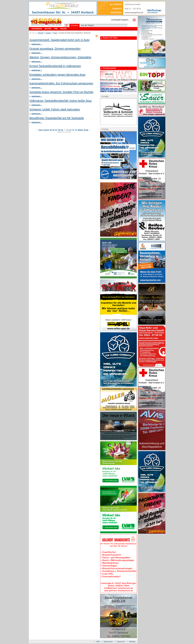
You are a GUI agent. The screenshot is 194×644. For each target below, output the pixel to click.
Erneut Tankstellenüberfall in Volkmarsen (55, 66)
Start (40, 130)
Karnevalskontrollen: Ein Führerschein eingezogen (61, 83)
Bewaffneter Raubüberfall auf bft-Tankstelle (57, 118)
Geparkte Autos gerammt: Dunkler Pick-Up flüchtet (61, 92)
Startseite (41, 33)
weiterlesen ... (37, 44)
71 (68, 130)
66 (54, 130)
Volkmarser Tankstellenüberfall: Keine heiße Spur (61, 101)
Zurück (46, 130)
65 (51, 130)
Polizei (55, 33)
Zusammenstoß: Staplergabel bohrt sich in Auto (60, 40)
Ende (86, 130)
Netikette (132, 642)
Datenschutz (108, 642)
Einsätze (48, 33)
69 (62, 130)
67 (56, 130)
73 (73, 130)
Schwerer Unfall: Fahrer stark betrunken (55, 109)
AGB (98, 642)
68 (59, 130)
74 (76, 130)
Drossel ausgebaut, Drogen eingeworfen (55, 49)
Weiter (80, 130)
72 (70, 130)
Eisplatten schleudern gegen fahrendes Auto (57, 75)
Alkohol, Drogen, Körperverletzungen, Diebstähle (60, 57)
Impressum (121, 642)
